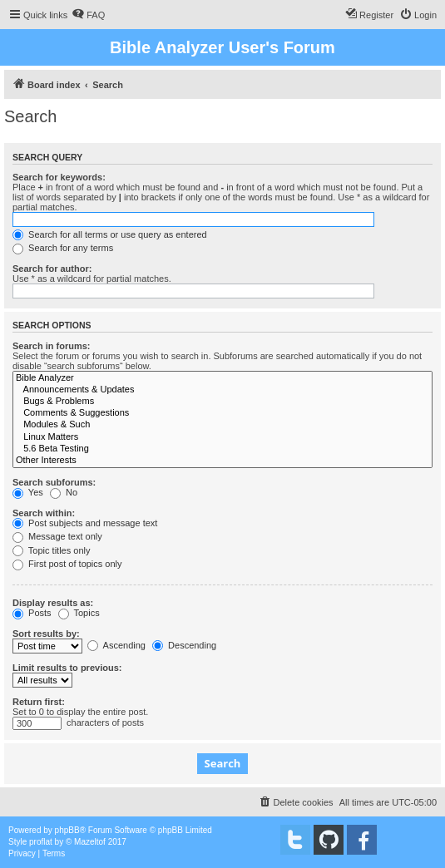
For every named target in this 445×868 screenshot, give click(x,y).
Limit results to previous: (67, 668)
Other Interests (222, 461)
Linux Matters (222, 437)
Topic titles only (51, 550)
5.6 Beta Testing (222, 449)
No (64, 492)
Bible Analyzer (222, 378)
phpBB (67, 830)
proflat (41, 842)
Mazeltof (90, 842)
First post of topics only (67, 564)
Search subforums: (54, 482)
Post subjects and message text (85, 523)
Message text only (57, 536)
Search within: (44, 513)
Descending (184, 645)
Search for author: (52, 269)
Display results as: (53, 603)
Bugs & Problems (222, 402)
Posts (32, 613)
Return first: (39, 702)
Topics (79, 613)
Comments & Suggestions (222, 413)
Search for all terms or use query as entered (110, 234)
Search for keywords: (59, 177)
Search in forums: (52, 346)
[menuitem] (88, 15)
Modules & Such (222, 425)
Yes (28, 492)
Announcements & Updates (222, 390)
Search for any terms (63, 248)
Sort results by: (46, 634)
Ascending (116, 645)
